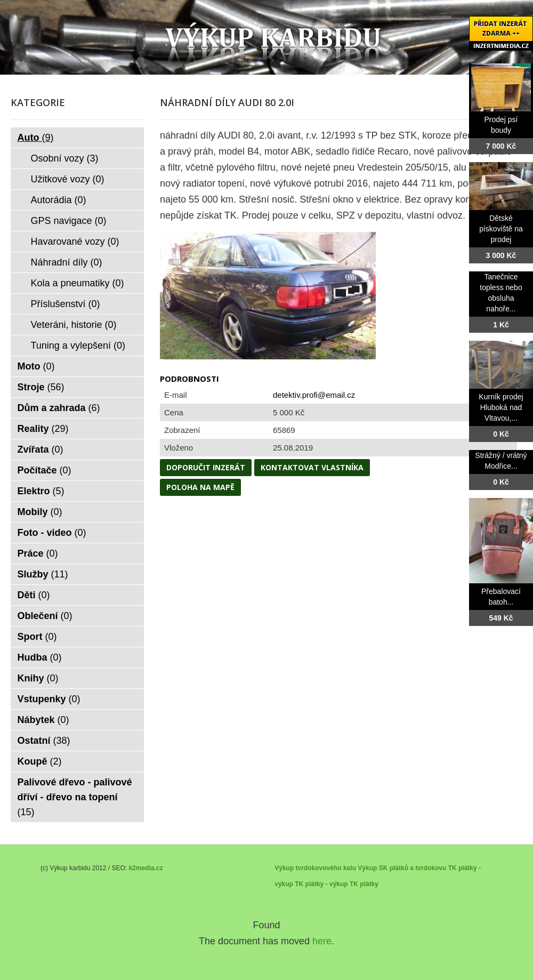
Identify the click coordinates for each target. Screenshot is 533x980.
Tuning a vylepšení (78, 346)
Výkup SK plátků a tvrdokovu (402, 868)
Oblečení (45, 616)
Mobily (40, 512)
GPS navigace (69, 221)
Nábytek (43, 720)
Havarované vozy (75, 242)
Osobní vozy (65, 158)
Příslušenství (66, 304)
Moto (36, 366)
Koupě (40, 761)
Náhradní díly (67, 262)
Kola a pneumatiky (78, 283)
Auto (36, 138)
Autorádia (59, 200)
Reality (43, 429)
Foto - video (52, 533)
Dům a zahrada (59, 408)
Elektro (41, 491)
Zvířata (41, 449)
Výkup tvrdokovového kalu (315, 868)
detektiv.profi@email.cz (314, 395)
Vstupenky (49, 699)
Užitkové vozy (68, 179)
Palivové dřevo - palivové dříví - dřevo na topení (75, 797)
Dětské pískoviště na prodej (501, 229)
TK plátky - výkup (321, 884)
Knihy (38, 678)
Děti (34, 595)
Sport (37, 637)
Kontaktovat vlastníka (312, 467)
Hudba (40, 657)
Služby (43, 574)
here (322, 941)
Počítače (45, 470)
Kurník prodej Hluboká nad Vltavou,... (501, 407)
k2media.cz (146, 868)
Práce (38, 553)
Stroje (41, 387)
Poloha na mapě (200, 487)
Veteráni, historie (74, 325)
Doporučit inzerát (206, 467)
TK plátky (364, 884)
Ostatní (44, 741)
